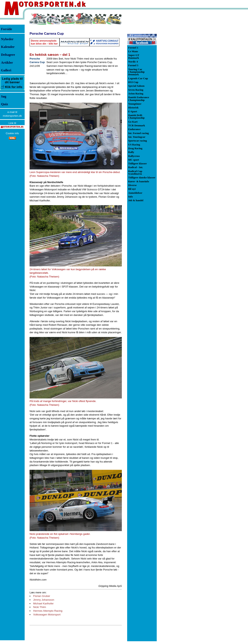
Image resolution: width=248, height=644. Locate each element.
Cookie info (12, 133)
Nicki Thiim (40, 607)
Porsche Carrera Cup (47, 34)
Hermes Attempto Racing (48, 611)
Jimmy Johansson (44, 600)
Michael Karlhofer (43, 604)
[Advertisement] (177, 72)
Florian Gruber (42, 596)
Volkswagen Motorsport (47, 615)
